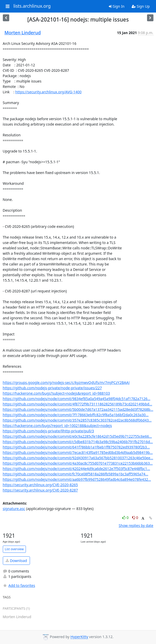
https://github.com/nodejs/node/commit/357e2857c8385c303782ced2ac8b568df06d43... (77, 420)
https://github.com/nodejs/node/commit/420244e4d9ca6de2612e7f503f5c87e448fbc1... (76, 469)
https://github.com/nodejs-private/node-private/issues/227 (52, 388)
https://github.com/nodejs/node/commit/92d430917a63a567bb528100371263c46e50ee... (78, 458)
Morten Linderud (23, 33)
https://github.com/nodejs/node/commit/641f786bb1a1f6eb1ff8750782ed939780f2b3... (76, 447)
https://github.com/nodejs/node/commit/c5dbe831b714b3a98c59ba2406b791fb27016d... (78, 442)
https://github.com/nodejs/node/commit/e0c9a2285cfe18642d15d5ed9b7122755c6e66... (77, 436)
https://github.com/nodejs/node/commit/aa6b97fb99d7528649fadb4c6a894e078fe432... (77, 479)
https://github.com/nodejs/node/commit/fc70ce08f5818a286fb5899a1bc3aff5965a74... (76, 474)
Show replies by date (136, 525)
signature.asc (14, 509)
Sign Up (141, 6)
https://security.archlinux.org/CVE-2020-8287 (40, 490)
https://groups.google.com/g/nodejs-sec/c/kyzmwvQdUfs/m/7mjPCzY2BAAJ (66, 382)
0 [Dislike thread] (135, 518)
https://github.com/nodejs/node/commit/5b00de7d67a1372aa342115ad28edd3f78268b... (78, 409)
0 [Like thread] (126, 518)
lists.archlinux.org (32, 6)
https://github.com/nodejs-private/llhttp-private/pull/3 (48, 431)
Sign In (117, 6)
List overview (14, 549)
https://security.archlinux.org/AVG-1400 (49, 92)
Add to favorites (19, 585)
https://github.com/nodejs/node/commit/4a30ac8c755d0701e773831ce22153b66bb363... (78, 463)
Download (16, 561)
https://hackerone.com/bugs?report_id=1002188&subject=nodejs (58, 426)
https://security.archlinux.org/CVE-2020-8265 (40, 485)
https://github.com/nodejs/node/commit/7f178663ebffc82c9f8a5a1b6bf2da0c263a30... (76, 415)
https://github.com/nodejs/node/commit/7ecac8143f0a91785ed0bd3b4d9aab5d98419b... (78, 452)
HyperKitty (79, 637)
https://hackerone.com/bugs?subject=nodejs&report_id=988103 (56, 393)
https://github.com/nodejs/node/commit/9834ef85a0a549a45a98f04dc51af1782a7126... (77, 399)
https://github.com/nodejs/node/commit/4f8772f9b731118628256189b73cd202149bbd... (77, 404)
